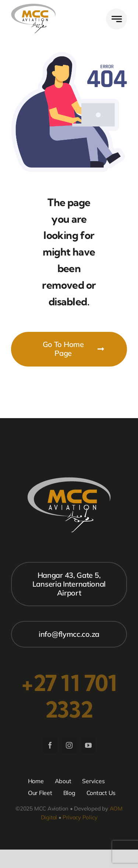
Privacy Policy (80, 817)
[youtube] (88, 745)
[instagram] (69, 745)
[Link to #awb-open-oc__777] (116, 19)
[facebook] (50, 745)
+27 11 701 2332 (69, 696)
